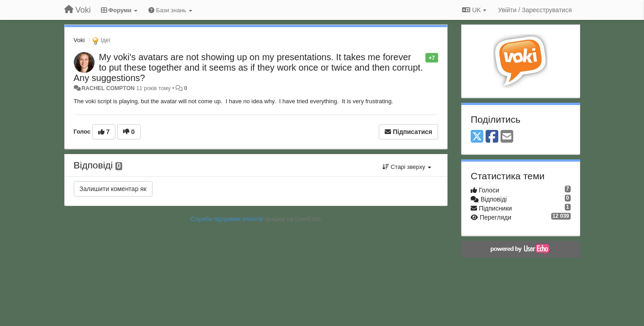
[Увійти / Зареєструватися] (535, 10)
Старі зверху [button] (407, 167)
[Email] (507, 137)
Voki (79, 40)
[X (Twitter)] (477, 137)
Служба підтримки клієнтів (227, 219)
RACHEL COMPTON (108, 88)
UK (474, 10)
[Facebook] (492, 137)
